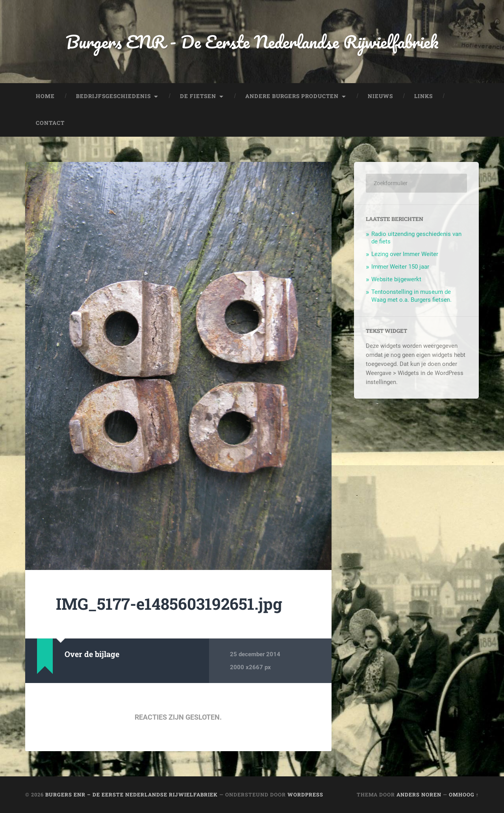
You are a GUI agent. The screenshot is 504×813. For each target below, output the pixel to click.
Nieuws (380, 96)
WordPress (305, 794)
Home (45, 96)
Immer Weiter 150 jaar (400, 267)
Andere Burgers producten (292, 96)
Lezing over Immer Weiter (405, 254)
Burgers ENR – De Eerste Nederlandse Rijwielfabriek (132, 794)
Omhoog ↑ (464, 794)
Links (423, 96)
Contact (50, 123)
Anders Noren (419, 794)
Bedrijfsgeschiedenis (113, 96)
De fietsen (198, 96)
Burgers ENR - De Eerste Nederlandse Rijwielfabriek (252, 42)
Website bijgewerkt (396, 279)
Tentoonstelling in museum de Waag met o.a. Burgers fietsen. (411, 296)
